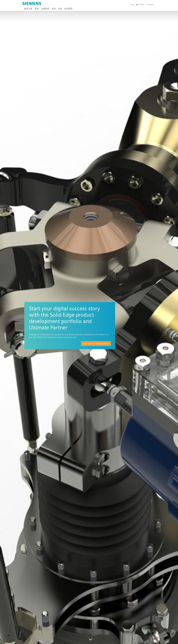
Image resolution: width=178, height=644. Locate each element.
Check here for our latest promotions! (96, 344)
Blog (132, 4)
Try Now (150, 4)
